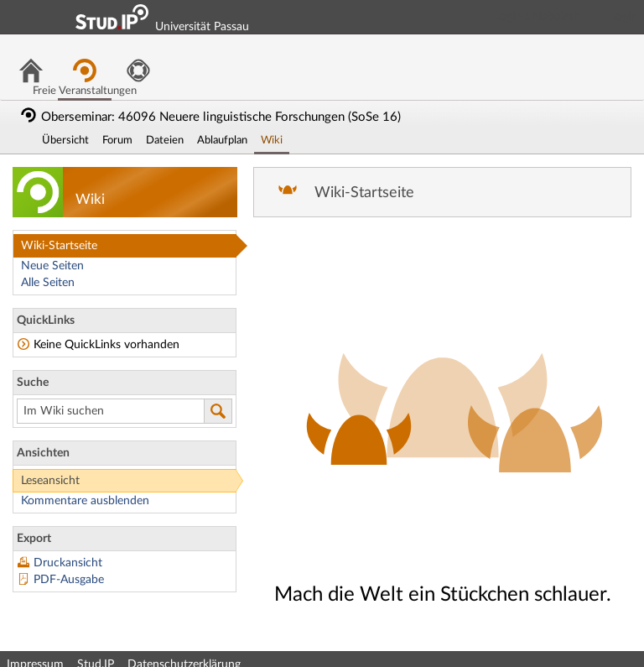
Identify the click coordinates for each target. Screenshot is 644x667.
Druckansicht (68, 563)
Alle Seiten (48, 283)
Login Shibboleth (538, 17)
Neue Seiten (52, 266)
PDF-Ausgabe (69, 580)
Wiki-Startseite (59, 246)
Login (624, 17)
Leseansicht (50, 481)
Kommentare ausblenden (85, 501)
